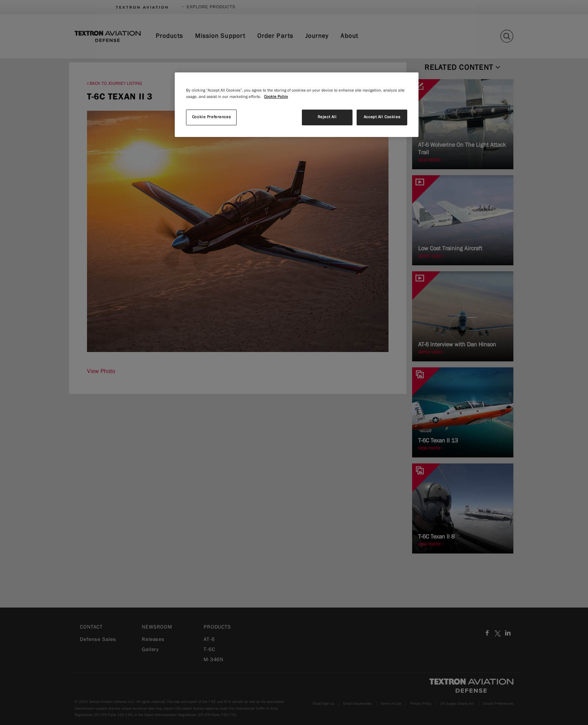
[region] (297, 105)
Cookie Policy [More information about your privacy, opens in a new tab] (276, 97)
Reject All (327, 117)
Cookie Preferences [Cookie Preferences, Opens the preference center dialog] (211, 117)
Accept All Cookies (382, 117)
